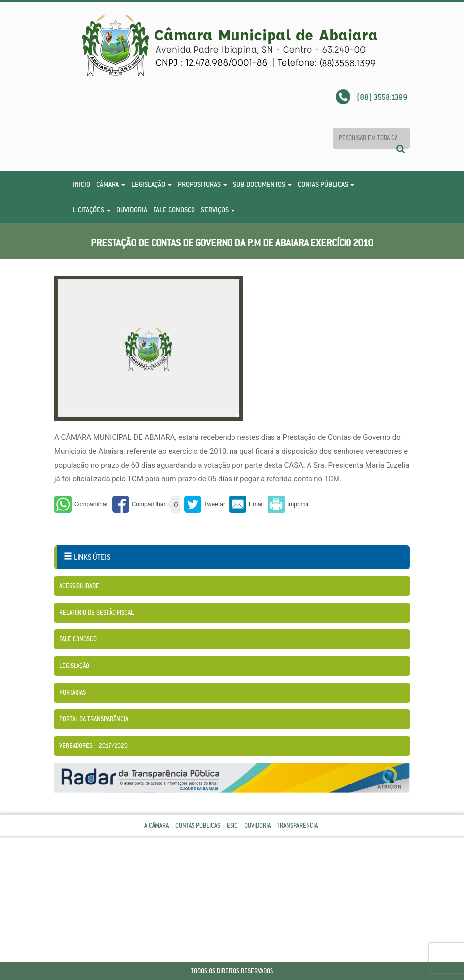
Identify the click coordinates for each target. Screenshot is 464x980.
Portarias (73, 692)
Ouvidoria (132, 210)
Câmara (111, 184)
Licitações (92, 210)
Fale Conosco (174, 210)
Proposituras (202, 184)
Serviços (218, 210)
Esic (232, 826)
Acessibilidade (79, 586)
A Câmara (156, 826)
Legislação (152, 184)
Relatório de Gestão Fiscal (97, 612)
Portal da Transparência (94, 719)
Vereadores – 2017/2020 (94, 746)
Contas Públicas (326, 184)
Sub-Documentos (262, 184)
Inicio (81, 184)
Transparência (297, 826)
